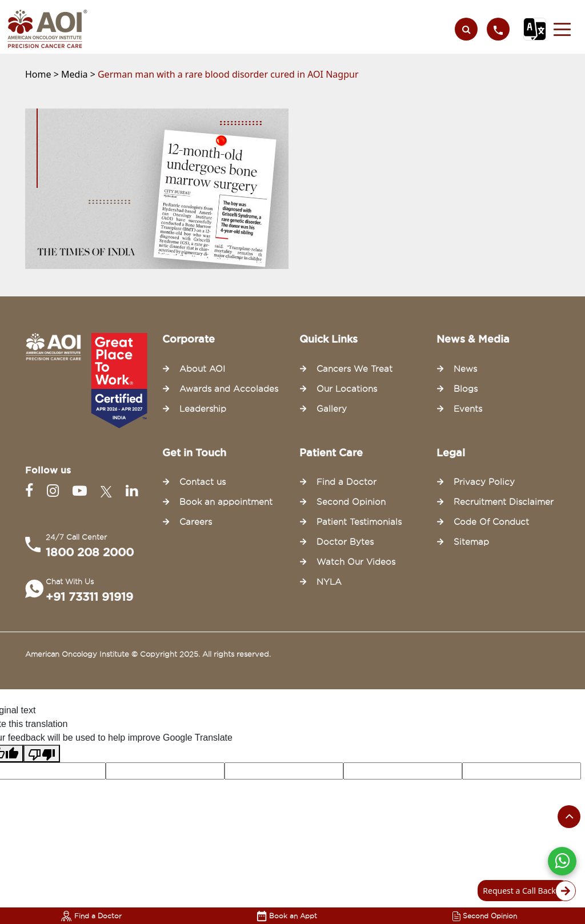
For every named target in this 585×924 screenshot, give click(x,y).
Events (468, 409)
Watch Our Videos (356, 562)
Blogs (466, 389)
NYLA (329, 582)
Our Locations (347, 389)
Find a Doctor (91, 916)
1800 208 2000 (90, 552)
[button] (562, 29)
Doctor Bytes (345, 542)
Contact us (203, 482)
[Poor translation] (42, 754)
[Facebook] (31, 491)
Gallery (332, 409)
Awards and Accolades (229, 389)
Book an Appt (287, 916)
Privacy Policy (484, 482)
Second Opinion (485, 916)
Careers (196, 522)
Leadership (203, 409)
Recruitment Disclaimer (504, 502)
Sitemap (471, 542)
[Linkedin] (132, 491)
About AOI (202, 369)
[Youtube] (82, 491)
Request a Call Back (526, 891)
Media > (79, 74)
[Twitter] (109, 491)
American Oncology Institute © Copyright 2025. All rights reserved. (148, 654)
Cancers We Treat (354, 369)
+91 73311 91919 (89, 597)
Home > (43, 74)
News (465, 369)
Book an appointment (226, 502)
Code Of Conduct (491, 522)
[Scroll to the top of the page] (569, 817)
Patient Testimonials (359, 522)
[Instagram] (55, 491)
